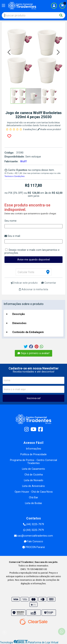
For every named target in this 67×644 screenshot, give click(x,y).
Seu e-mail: (13, 236)
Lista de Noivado (34, 480)
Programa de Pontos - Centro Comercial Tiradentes (33, 462)
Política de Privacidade (33, 454)
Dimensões (19, 323)
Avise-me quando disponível (34, 260)
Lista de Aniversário (33, 486)
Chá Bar (33, 498)
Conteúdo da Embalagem (28, 332)
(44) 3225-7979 (33, 524)
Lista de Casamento (33, 469)
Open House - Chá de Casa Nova (34, 492)
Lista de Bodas (33, 503)
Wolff (23, 161)
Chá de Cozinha (34, 475)
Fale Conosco (33, 541)
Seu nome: (11, 221)
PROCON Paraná (33, 547)
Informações (33, 449)
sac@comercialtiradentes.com (33, 536)
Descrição (19, 314)
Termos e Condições (14, 176)
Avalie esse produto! (49, 129)
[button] (9, 53)
